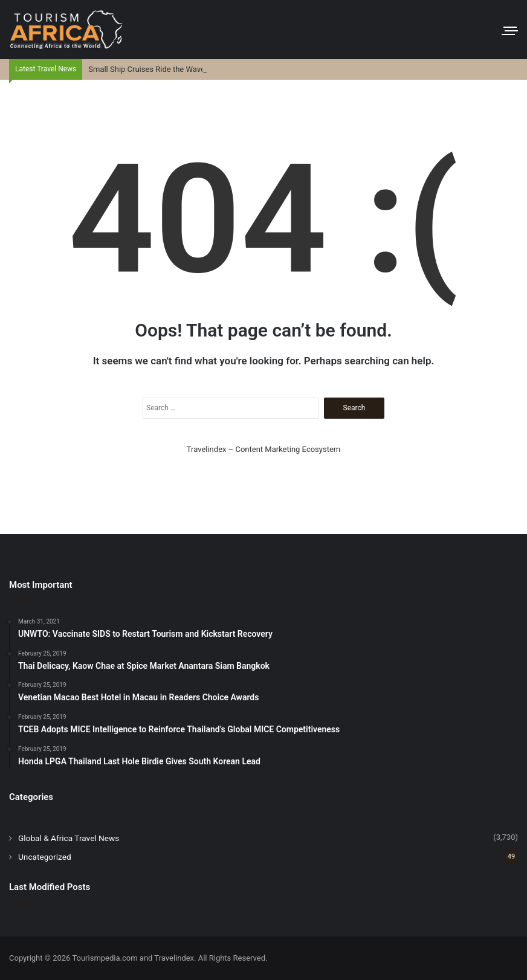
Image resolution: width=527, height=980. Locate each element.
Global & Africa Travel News (69, 838)
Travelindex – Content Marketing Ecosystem (263, 449)
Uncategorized (45, 857)
